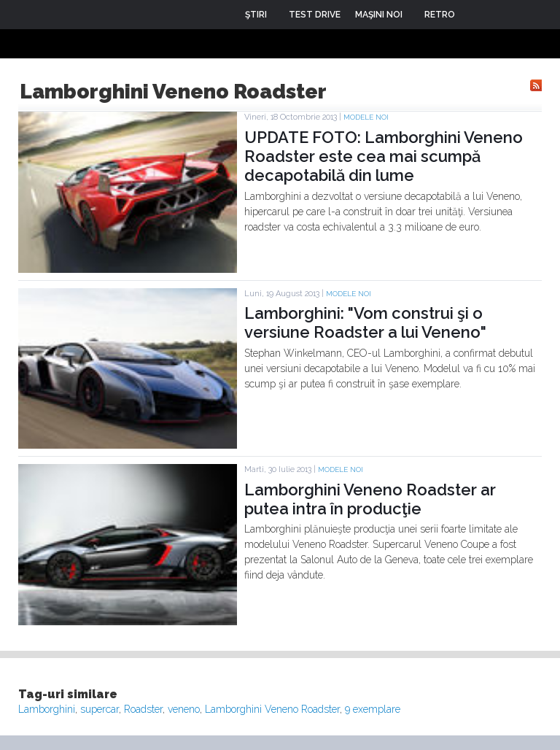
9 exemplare (373, 709)
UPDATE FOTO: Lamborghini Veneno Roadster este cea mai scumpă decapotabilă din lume (384, 156)
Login (477, 15)
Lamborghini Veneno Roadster (272, 709)
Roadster (143, 709)
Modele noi (366, 117)
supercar (100, 709)
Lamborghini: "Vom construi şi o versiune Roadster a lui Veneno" (365, 322)
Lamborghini (47, 709)
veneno (184, 709)
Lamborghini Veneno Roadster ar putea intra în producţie (370, 499)
